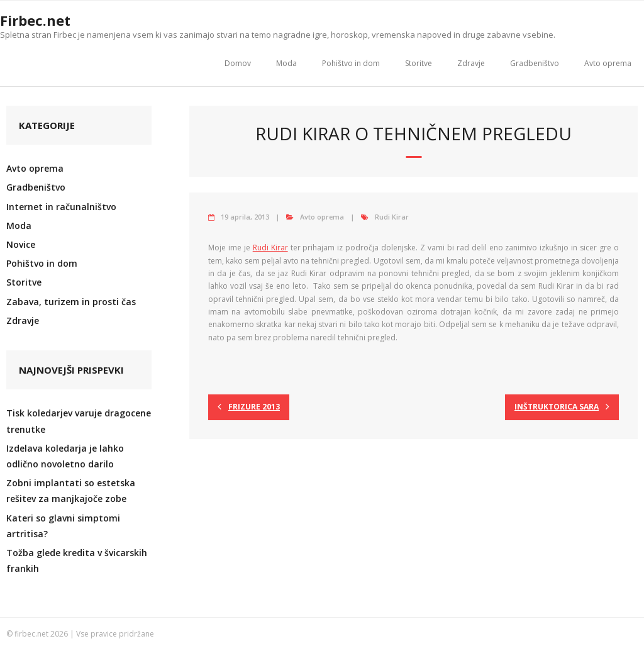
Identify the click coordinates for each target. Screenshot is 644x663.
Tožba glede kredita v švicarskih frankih (77, 560)
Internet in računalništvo (61, 207)
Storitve (419, 63)
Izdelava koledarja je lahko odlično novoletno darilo (65, 456)
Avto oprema (608, 63)
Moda (286, 63)
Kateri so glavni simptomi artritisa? (63, 526)
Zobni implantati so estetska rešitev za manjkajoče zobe (71, 491)
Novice (21, 244)
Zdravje (471, 63)
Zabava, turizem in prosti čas (71, 302)
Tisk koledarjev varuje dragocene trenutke (79, 421)
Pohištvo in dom (351, 63)
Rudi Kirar (392, 217)
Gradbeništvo (535, 63)
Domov (238, 63)
